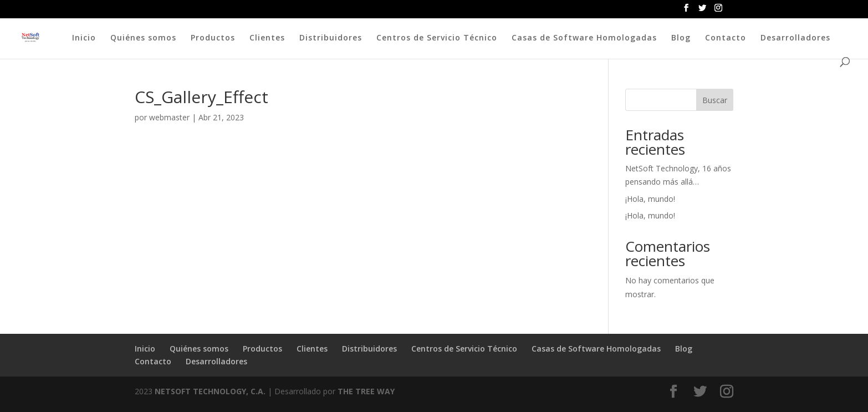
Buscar (715, 100)
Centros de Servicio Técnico (437, 38)
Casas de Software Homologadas (584, 38)
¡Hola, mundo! (650, 199)
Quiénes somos (143, 38)
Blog (681, 38)
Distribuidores (331, 38)
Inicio (84, 38)
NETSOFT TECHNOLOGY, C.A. (210, 391)
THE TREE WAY (366, 391)
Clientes (267, 38)
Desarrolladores (795, 38)
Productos (213, 38)
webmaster (169, 117)
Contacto (726, 38)
